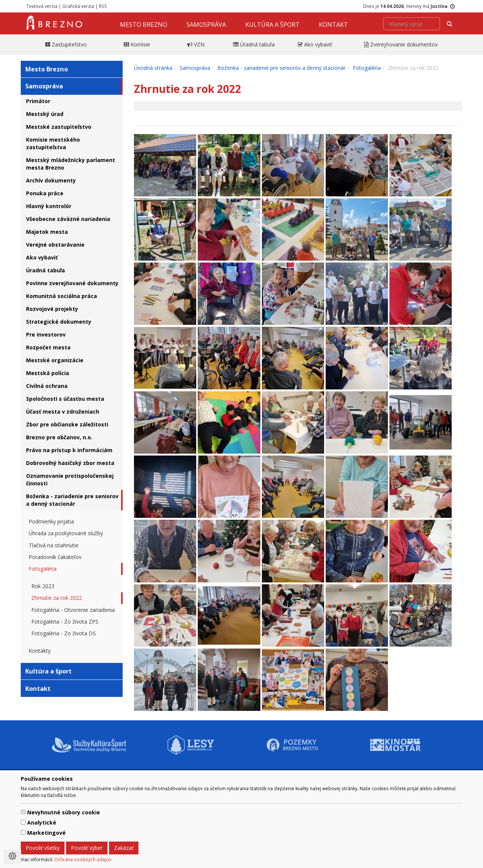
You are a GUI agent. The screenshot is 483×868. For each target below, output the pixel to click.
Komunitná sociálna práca (62, 296)
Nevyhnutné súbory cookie (64, 812)
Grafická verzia (78, 6)
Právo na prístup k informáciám (69, 450)
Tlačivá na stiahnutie (54, 545)
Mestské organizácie (55, 360)
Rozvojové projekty (52, 309)
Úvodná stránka (153, 68)
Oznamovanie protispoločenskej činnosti (70, 480)
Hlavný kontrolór (49, 206)
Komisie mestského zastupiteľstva (53, 143)
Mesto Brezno (144, 25)
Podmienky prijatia (51, 521)
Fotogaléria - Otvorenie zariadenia (73, 610)
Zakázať (124, 848)
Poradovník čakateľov (55, 557)
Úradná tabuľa (45, 270)
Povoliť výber (87, 848)
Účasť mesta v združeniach (63, 412)
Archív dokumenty (51, 180)
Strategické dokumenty (59, 322)
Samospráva (206, 25)
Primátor (38, 101)
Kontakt (333, 25)
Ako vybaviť (42, 257)
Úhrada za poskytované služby (66, 533)
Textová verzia (42, 6)
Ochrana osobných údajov (83, 859)
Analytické (42, 822)
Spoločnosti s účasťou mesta (65, 399)
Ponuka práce (45, 193)
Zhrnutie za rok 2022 (57, 598)
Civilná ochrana (47, 386)
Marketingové (46, 833)
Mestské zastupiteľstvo (59, 127)
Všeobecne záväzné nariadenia (68, 219)
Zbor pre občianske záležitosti (67, 424)
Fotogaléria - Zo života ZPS (65, 622)
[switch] (23, 812)
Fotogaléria (43, 569)
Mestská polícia (48, 373)
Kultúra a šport (272, 25)
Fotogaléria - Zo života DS (64, 633)
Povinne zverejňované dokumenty (72, 283)
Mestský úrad (45, 114)
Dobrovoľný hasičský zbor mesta (70, 463)
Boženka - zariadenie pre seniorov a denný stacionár (72, 500)
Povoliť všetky (43, 848)
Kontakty (40, 651)
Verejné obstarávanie (55, 245)
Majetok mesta (47, 232)
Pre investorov (46, 334)
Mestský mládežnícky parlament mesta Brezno (71, 164)
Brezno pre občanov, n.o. (59, 437)
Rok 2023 (43, 586)
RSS (103, 6)
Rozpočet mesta (48, 347)
